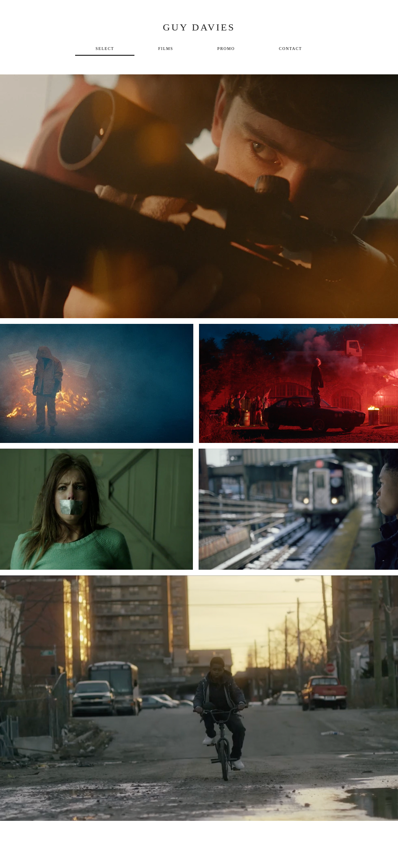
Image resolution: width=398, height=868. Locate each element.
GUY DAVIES (199, 27)
